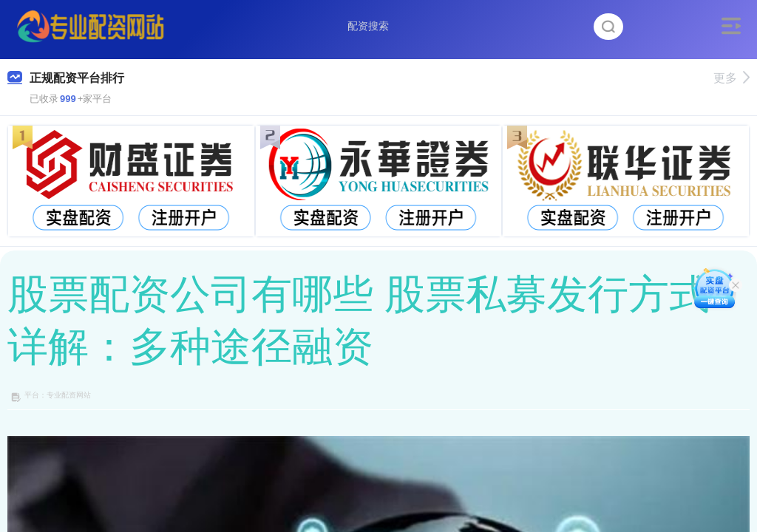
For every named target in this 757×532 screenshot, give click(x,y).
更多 (731, 78)
